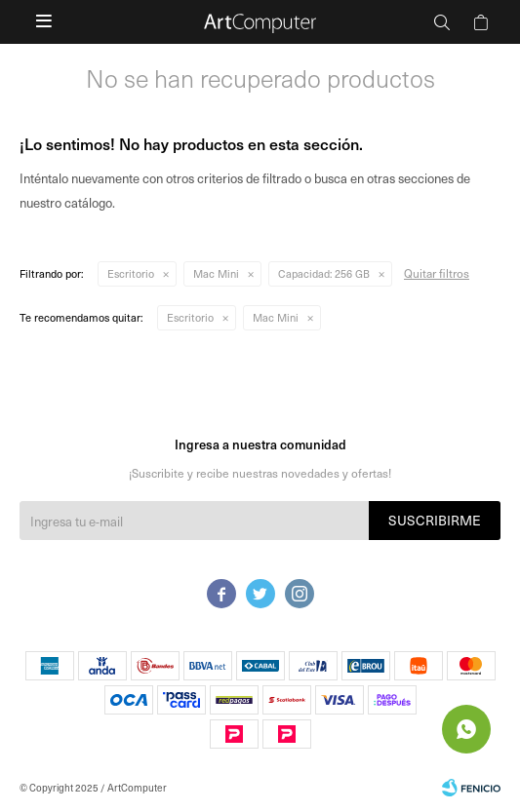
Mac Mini (216, 273)
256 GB (324, 273)
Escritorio (131, 273)
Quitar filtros (437, 273)
